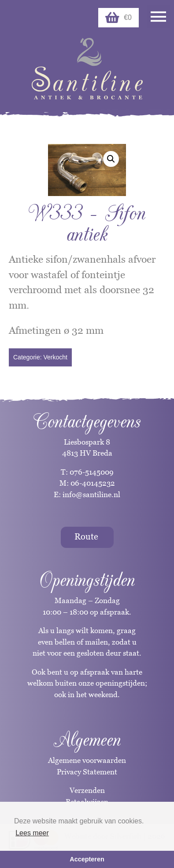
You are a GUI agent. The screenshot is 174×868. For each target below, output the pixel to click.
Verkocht (55, 357)
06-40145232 (93, 483)
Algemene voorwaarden (87, 760)
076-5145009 (91, 472)
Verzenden (87, 790)
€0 (118, 18)
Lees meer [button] (32, 833)
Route (86, 536)
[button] (111, 159)
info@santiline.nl (91, 494)
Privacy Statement (87, 772)
